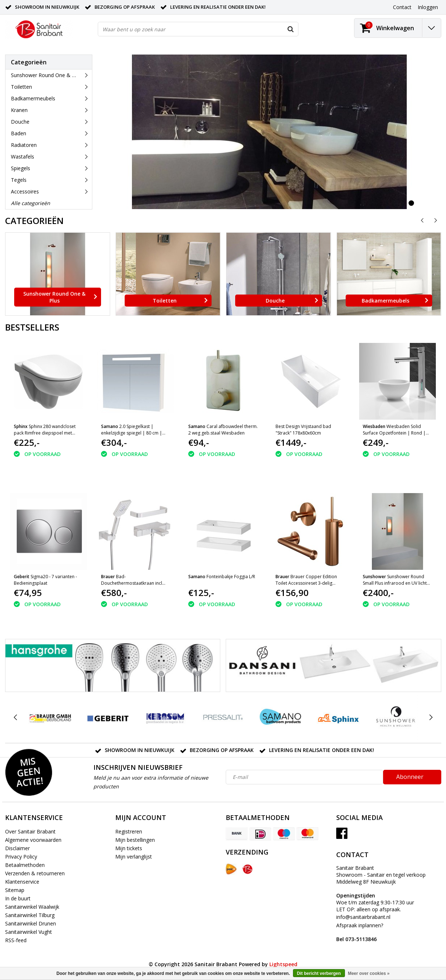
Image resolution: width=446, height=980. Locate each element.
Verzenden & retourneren (35, 873)
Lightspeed (283, 964)
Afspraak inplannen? (360, 932)
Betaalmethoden (25, 865)
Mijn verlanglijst (134, 857)
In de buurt (18, 898)
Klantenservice (22, 882)
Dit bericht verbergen (319, 973)
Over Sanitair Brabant (30, 831)
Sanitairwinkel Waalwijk (32, 907)
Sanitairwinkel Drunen (31, 923)
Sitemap (15, 890)
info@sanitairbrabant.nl (363, 917)
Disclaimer (17, 848)
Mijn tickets (129, 848)
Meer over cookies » (369, 973)
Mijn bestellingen (135, 840)
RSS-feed (16, 940)
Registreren (129, 831)
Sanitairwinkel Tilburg (30, 915)
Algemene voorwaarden (33, 840)
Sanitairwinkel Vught (29, 932)
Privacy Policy (21, 857)
